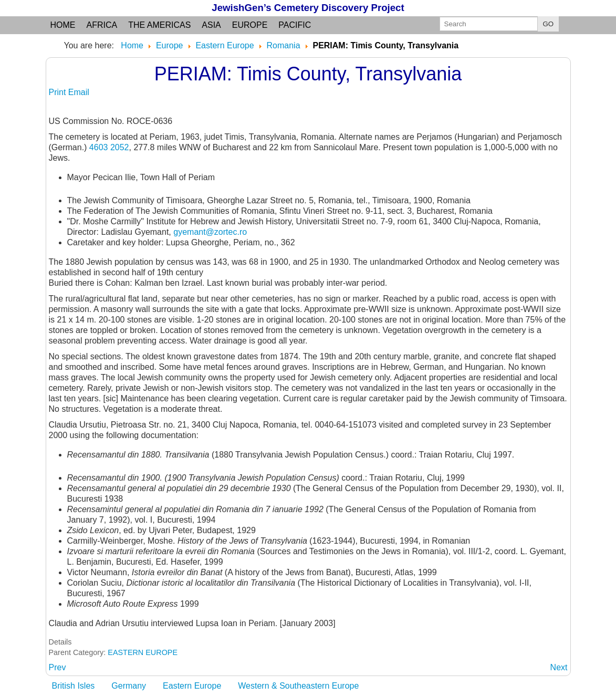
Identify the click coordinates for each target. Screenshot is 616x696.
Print (59, 92)
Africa (102, 25)
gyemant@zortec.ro (210, 232)
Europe (250, 25)
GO (549, 24)
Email (79, 92)
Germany (129, 686)
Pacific (295, 25)
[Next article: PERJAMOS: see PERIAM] (559, 667)
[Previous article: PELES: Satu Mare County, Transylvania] (58, 667)
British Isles (74, 686)
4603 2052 (109, 147)
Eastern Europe (192, 686)
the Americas (159, 25)
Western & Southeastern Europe (298, 686)
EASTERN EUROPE (143, 652)
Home (63, 25)
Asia (211, 25)
